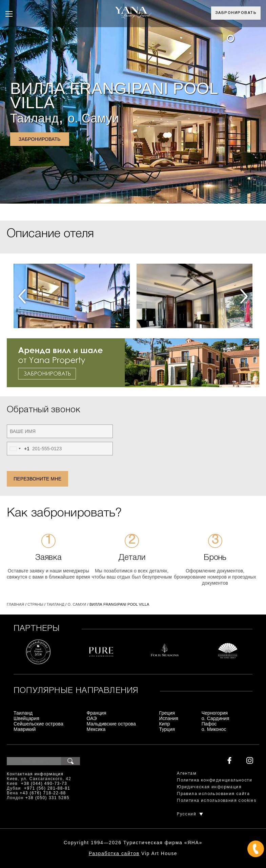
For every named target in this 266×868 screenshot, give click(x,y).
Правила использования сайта (213, 794)
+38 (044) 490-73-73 (44, 784)
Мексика (96, 729)
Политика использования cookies (217, 801)
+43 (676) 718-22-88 (43, 793)
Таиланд (34, 118)
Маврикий (25, 729)
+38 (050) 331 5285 (47, 798)
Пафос (209, 724)
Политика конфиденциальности (214, 780)
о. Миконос (214, 729)
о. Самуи (93, 118)
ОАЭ (91, 718)
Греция (167, 713)
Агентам (187, 773)
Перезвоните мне (37, 479)
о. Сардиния (216, 718)
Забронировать (236, 13)
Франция (96, 713)
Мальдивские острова (111, 724)
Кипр (165, 724)
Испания (169, 718)
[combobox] (18, 449)
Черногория (215, 713)
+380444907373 (133, 850)
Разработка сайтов (114, 853)
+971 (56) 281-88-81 (47, 788)
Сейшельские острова (38, 724)
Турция (167, 729)
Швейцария (26, 718)
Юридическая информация (209, 787)
